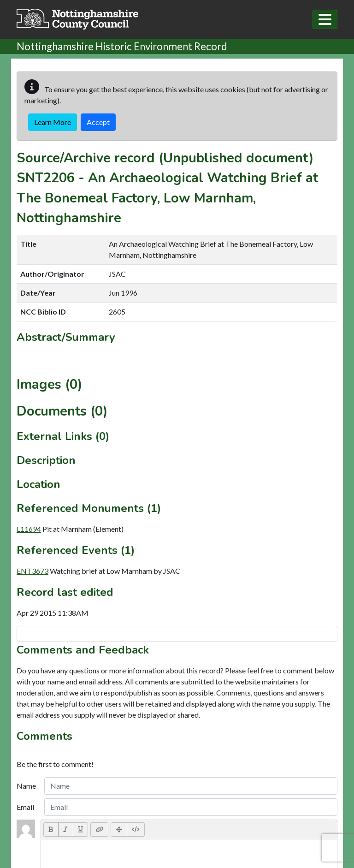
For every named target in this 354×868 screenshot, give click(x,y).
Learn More (53, 122)
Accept (98, 122)
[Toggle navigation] (325, 19)
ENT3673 (32, 571)
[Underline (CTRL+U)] (81, 829)
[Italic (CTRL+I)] (66, 829)
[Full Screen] (119, 829)
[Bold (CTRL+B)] (51, 829)
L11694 (29, 529)
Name (26, 786)
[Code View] (136, 829)
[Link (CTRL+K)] (99, 829)
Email (25, 807)
